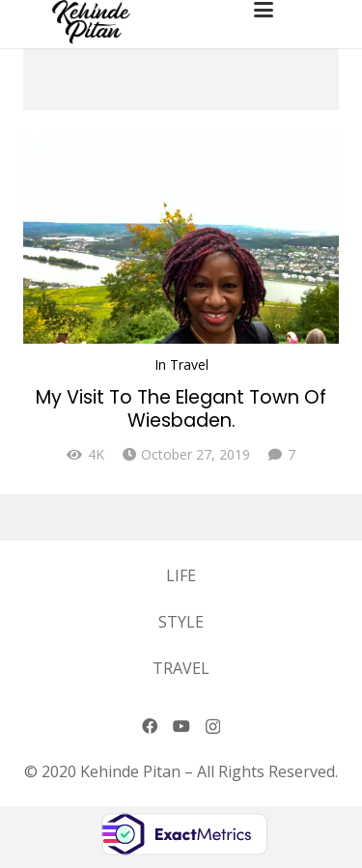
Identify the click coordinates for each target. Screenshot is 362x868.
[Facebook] (150, 726)
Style (181, 622)
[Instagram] (213, 727)
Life (181, 575)
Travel (189, 364)
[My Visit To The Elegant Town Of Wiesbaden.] (181, 238)
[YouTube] (181, 726)
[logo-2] (91, 22)
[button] (300, 10)
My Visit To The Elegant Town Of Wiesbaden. (181, 409)
